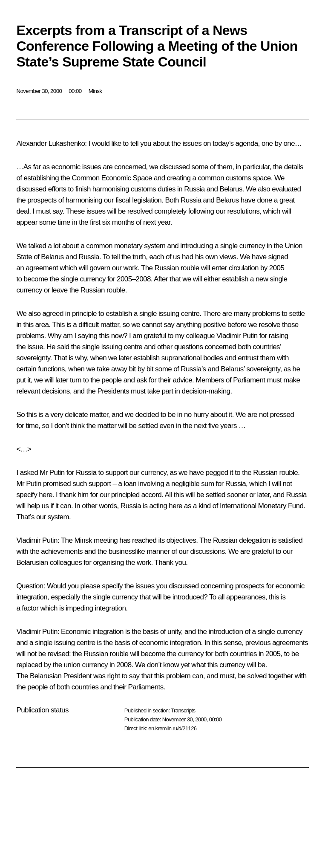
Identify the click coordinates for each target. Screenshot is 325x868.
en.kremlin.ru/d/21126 (172, 728)
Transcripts (183, 710)
